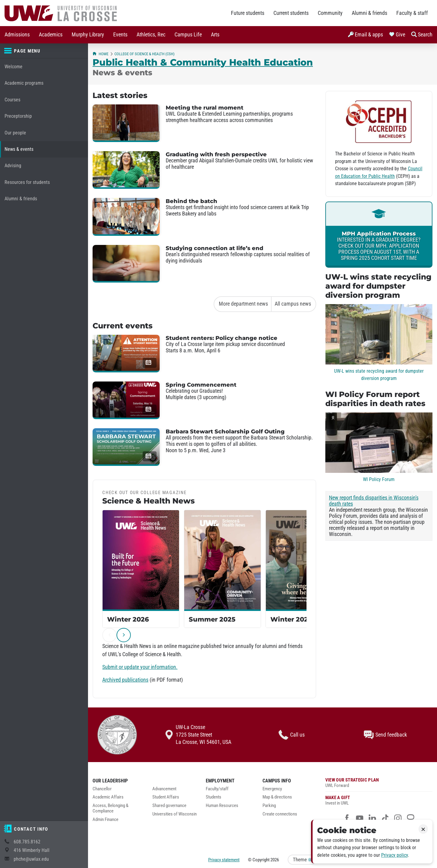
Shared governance (169, 806)
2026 (275, 860)
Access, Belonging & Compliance (110, 808)
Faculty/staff (217, 789)
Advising (13, 166)
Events (120, 35)
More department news (243, 304)
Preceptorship (18, 116)
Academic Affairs (108, 797)
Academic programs (24, 83)
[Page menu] (44, 51)
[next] (124, 635)
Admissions (17, 35)
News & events (19, 149)
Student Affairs (166, 797)
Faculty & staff (412, 13)
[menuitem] (17, 35)
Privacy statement (224, 860)
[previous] (109, 635)
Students (213, 797)
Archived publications (125, 680)
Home (100, 54)
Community (330, 13)
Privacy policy (395, 855)
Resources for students (27, 182)
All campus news (293, 304)
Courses (12, 100)
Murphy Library (88, 35)
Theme (302, 860)
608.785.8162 (27, 842)
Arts (215, 35)
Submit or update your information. (140, 667)
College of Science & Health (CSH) (144, 54)
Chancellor (102, 789)
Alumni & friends (369, 13)
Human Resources (222, 806)
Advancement (164, 789)
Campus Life (188, 35)
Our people (15, 133)
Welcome (14, 67)
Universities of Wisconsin (174, 814)
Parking (269, 806)
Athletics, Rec (151, 35)
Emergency (272, 789)
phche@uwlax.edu (31, 859)
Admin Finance (105, 820)
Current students (291, 13)
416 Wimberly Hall (32, 850)
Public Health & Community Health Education (203, 62)
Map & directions (277, 797)
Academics (51, 35)
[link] (379, 235)
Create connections (280, 814)
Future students (248, 13)
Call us (292, 735)
